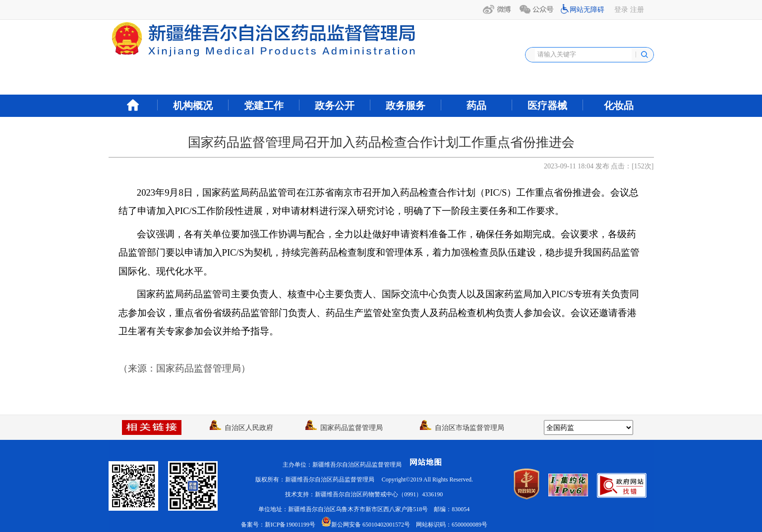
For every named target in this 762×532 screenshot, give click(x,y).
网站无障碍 (587, 10)
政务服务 (406, 106)
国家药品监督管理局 (344, 428)
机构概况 (193, 106)
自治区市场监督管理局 (462, 428)
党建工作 (264, 106)
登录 (621, 10)
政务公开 (335, 106)
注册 (637, 10)
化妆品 (619, 106)
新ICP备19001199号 (290, 525)
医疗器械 (547, 106)
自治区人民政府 (241, 428)
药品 (476, 106)
